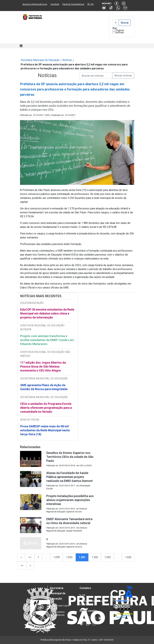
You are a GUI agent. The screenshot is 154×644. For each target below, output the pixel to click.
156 (83, 595)
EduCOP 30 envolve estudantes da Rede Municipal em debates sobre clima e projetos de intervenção (47, 313)
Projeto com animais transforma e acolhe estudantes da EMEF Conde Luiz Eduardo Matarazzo (47, 340)
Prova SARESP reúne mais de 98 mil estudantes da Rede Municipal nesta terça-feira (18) (45, 430)
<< (30, 557)
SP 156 (90, 4)
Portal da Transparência (73, 4)
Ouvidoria (55, 4)
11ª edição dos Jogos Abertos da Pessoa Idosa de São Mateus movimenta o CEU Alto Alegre (43, 366)
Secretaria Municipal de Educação (40, 60)
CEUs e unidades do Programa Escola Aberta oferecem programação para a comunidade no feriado (46, 408)
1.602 (128, 557)
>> (22, 565)
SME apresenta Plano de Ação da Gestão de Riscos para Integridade (44, 387)
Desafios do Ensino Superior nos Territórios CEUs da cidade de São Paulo (70, 457)
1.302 (95, 557)
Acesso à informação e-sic (35, 4)
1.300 (69, 557)
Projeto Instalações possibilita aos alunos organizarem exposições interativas (70, 500)
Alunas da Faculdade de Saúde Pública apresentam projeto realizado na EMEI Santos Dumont (69, 477)
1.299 (56, 557)
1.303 (108, 557)
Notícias (120, 32)
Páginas (120, 30)
